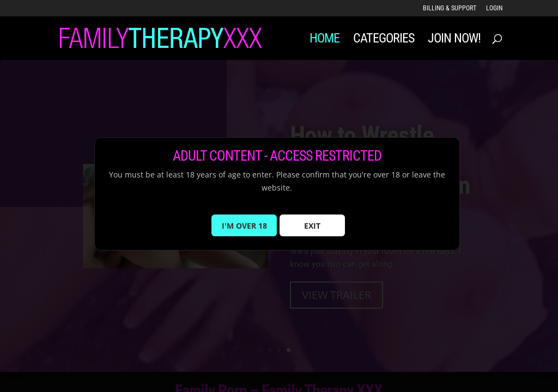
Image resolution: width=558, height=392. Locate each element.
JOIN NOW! (454, 40)
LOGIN (494, 8)
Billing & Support (450, 8)
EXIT (312, 232)
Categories (384, 40)
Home (325, 40)
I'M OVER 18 (244, 232)
